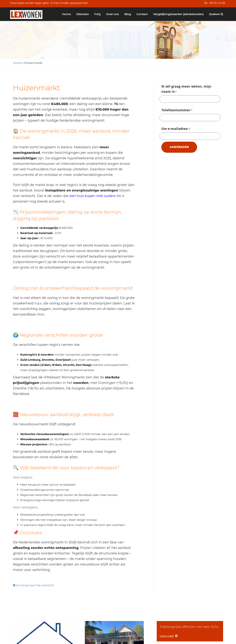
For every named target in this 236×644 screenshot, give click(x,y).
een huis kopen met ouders (93, 196)
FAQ (98, 14)
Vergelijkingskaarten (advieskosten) (178, 14)
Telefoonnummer (177, 110)
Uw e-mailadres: (176, 129)
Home (66, 14)
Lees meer (169, 636)
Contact (142, 14)
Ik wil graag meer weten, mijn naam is (186, 89)
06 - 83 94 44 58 (215, 3)
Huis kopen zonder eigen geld (29, 3)
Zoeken (216, 14)
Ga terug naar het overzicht (33, 585)
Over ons (113, 14)
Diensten (83, 14)
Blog (128, 14)
